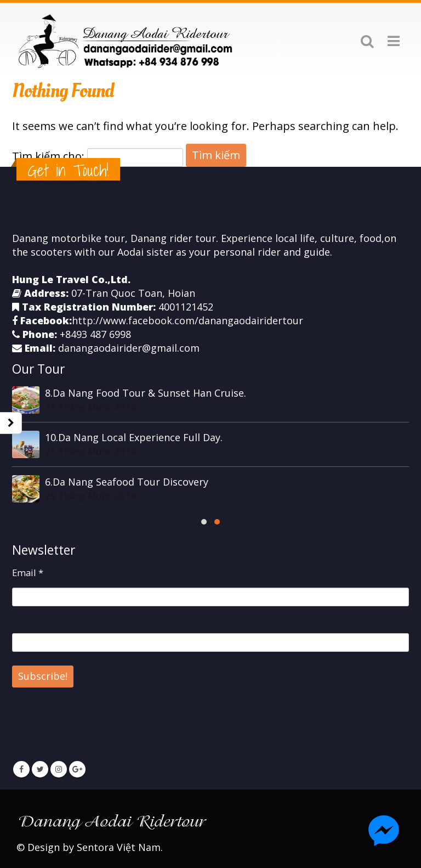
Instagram (59, 769)
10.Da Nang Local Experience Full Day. (134, 437)
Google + (77, 769)
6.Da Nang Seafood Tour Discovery (127, 482)
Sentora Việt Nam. (120, 847)
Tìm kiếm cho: (48, 156)
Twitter (40, 769)
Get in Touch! (68, 170)
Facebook (21, 769)
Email (28, 573)
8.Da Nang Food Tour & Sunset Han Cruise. (146, 393)
